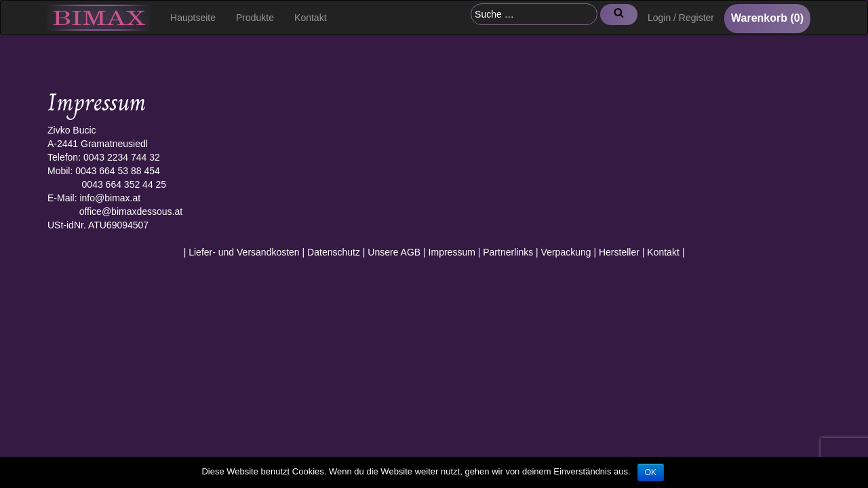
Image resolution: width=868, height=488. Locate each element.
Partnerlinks (508, 252)
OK (651, 472)
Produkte (255, 18)
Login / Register (681, 18)
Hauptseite (193, 18)
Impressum (452, 252)
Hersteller (619, 252)
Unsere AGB (394, 252)
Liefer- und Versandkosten (244, 252)
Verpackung (566, 252)
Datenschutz (334, 252)
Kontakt (310, 18)
